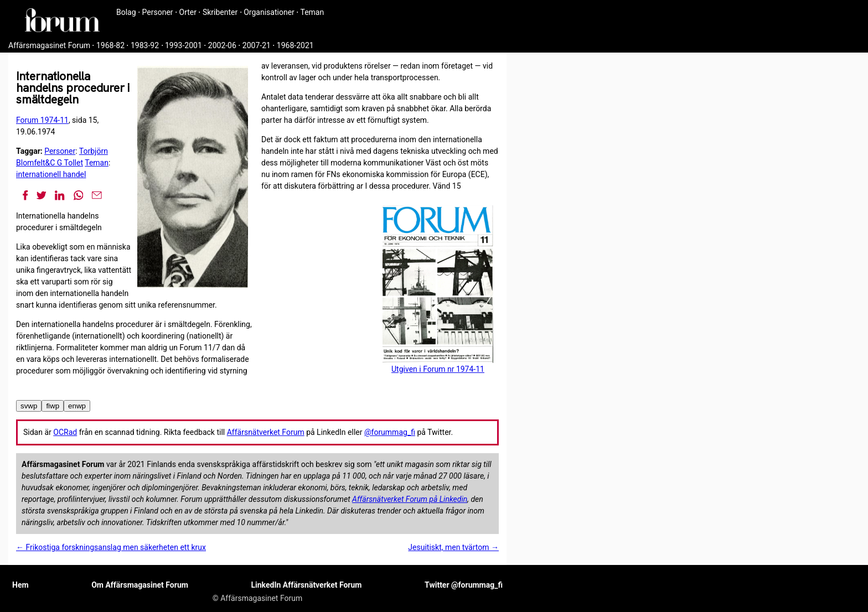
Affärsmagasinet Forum (49, 45)
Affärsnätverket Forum (266, 432)
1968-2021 (295, 45)
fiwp (53, 406)
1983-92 (145, 45)
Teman (312, 12)
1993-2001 (184, 45)
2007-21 (257, 45)
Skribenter (220, 12)
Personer (158, 12)
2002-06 (222, 45)
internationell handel (51, 174)
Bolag (126, 12)
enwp (77, 406)
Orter (188, 12)
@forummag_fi (390, 432)
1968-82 (110, 45)
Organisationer (269, 12)
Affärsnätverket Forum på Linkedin (410, 499)
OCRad (65, 432)
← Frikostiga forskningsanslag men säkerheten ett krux (111, 547)
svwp (29, 406)
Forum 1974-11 (42, 120)
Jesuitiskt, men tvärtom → (453, 547)
